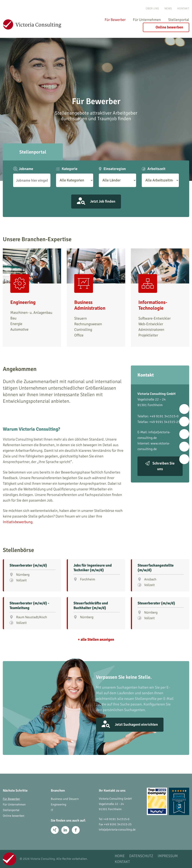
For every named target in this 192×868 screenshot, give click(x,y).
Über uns (152, 8)
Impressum (168, 856)
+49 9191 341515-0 (116, 819)
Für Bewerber (115, 20)
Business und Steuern (65, 799)
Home (120, 856)
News (168, 8)
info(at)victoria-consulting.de (117, 830)
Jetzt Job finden (103, 201)
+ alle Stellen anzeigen (96, 639)
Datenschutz (141, 856)
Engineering (58, 805)
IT (52, 810)
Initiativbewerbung (18, 522)
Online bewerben (169, 27)
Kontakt (183, 8)
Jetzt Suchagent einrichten (136, 724)
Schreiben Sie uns (163, 466)
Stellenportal (179, 20)
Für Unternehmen (147, 20)
